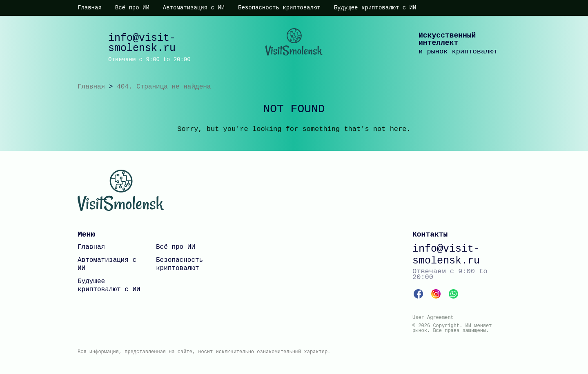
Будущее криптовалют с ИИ (375, 8)
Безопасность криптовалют (279, 8)
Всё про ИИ (132, 8)
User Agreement (433, 318)
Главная (90, 8)
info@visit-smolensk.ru (142, 43)
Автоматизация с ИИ (194, 8)
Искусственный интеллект (447, 39)
